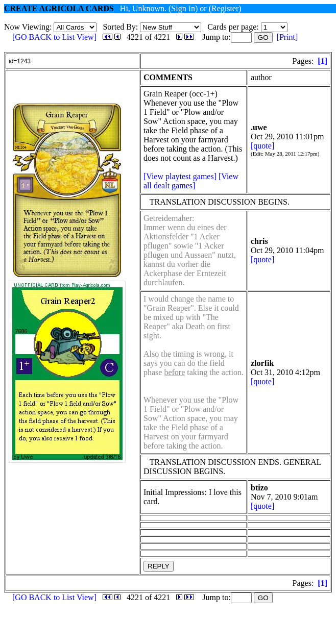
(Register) (225, 8)
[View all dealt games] (191, 181)
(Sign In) (183, 8)
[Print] (287, 37)
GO (263, 38)
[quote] (262, 146)
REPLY (159, 566)
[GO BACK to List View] (54, 37)
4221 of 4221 (148, 37)
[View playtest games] (180, 176)
